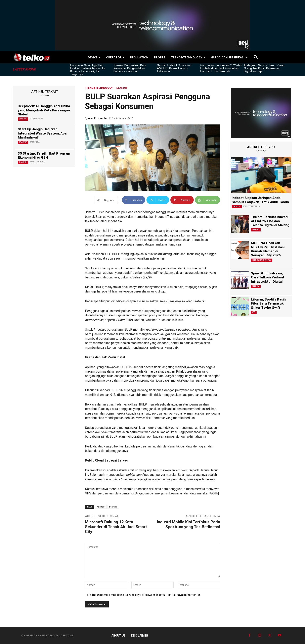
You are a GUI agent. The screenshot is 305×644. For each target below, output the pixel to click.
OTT (254, 312)
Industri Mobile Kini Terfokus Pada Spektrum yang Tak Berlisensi (188, 524)
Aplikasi (101, 507)
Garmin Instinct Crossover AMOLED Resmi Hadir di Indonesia (174, 68)
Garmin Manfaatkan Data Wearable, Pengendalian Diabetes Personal (130, 68)
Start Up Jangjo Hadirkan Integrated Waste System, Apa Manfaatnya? (42, 133)
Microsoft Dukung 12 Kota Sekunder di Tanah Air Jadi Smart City (116, 527)
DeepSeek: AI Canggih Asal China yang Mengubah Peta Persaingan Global (44, 110)
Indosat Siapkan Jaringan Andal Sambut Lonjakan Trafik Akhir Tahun (260, 200)
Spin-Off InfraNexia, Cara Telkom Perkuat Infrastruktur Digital (268, 277)
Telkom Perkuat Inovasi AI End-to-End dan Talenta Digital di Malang (270, 221)
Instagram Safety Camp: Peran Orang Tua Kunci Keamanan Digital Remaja (264, 68)
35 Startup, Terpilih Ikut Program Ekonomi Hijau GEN (44, 155)
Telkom (256, 230)
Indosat (237, 207)
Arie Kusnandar (98, 118)
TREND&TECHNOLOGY (99, 88)
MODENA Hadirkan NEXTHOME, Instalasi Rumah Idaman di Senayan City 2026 (268, 249)
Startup (23, 119)
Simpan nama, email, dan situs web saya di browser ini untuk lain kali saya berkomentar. (145, 595)
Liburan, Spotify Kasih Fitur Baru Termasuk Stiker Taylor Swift (268, 303)
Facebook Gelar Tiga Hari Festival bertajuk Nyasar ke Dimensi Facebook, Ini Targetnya (88, 70)
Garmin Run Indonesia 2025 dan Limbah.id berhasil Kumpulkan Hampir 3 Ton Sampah (221, 68)
